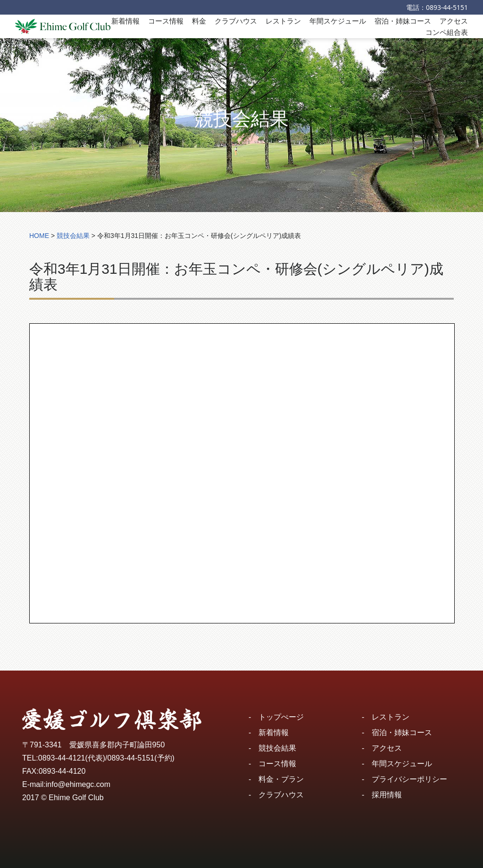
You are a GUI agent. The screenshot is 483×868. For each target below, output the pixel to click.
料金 (199, 21)
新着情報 (125, 21)
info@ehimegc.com (78, 784)
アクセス (454, 21)
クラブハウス (236, 21)
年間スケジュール (338, 21)
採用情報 (387, 795)
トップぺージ (281, 717)
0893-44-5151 (447, 7)
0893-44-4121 (62, 758)
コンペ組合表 (447, 32)
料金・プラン (281, 779)
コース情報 (166, 21)
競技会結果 (277, 748)
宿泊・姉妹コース (403, 21)
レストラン (283, 21)
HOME (39, 236)
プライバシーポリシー (409, 779)
